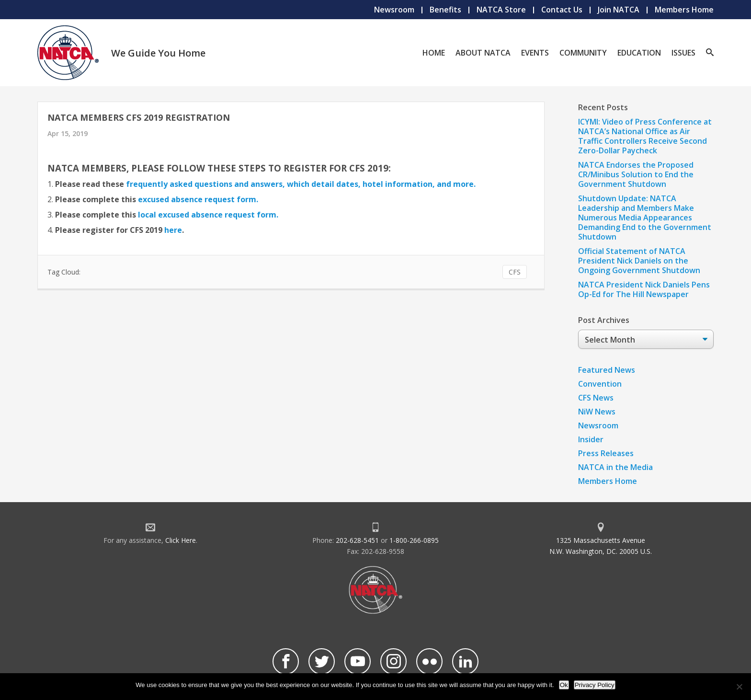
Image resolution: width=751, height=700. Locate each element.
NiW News (597, 412)
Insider (591, 439)
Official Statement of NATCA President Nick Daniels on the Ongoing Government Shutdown (639, 261)
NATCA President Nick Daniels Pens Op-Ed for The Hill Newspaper (644, 289)
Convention (600, 384)
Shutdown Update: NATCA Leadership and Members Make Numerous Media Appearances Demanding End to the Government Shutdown (645, 218)
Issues (683, 53)
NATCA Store (501, 10)
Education (639, 53)
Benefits (445, 10)
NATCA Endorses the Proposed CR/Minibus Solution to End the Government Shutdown (636, 174)
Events (535, 53)
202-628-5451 (357, 540)
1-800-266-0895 (414, 540)
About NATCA (483, 53)
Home (434, 53)
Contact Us (562, 10)
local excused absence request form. (208, 215)
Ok (564, 685)
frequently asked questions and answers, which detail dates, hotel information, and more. (301, 184)
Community (583, 53)
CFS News (596, 398)
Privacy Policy (595, 685)
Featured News (607, 370)
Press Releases (606, 453)
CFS (515, 272)
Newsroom (394, 10)
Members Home (684, 10)
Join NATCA (619, 10)
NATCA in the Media (615, 467)
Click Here (181, 540)
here (173, 230)
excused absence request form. (198, 199)
